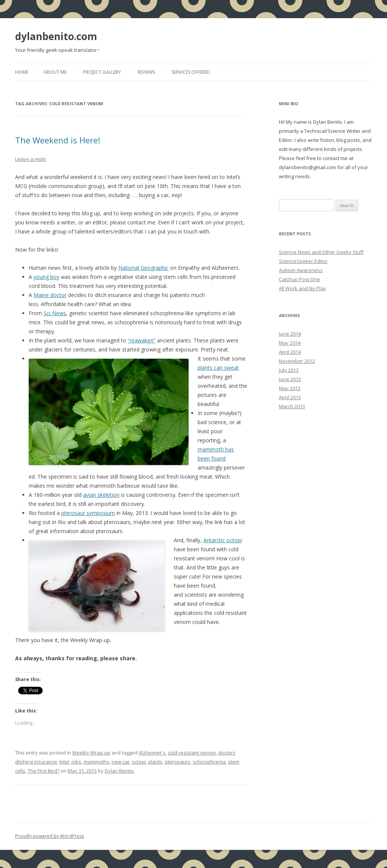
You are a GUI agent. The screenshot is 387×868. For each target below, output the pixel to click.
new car (121, 762)
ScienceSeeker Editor (303, 261)
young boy (46, 277)
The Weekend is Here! (58, 140)
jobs (76, 762)
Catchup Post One (300, 279)
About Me (55, 72)
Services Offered (191, 72)
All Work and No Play (303, 288)
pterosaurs (178, 762)
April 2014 (290, 352)
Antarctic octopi (223, 540)
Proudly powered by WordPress (50, 836)
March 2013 (292, 406)
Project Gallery (102, 72)
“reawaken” (142, 340)
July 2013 (289, 370)
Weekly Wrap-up (91, 753)
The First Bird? (43, 771)
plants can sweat (218, 368)
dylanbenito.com (56, 36)
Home (22, 72)
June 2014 (290, 334)
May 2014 (290, 343)
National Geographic (143, 268)
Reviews (146, 72)
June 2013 (290, 379)
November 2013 (297, 361)
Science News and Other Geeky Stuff (321, 252)
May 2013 (290, 388)
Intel (64, 762)
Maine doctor (50, 295)
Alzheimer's (152, 753)
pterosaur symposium (88, 513)
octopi (139, 762)
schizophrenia (209, 762)
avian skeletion (101, 495)
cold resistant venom (192, 753)
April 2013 (290, 397)
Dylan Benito (119, 771)
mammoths (96, 762)
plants (155, 762)
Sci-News (55, 313)
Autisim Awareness (301, 270)
